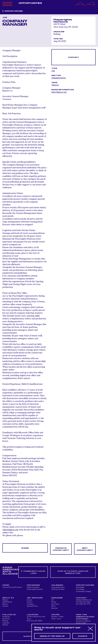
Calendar (57, 585)
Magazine (57, 598)
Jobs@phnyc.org (10, 530)
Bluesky (5, 621)
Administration (59, 78)
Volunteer (31, 604)
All (52, 600)
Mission (5, 600)
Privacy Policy (81, 623)
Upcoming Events (58, 587)
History (5, 604)
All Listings (80, 587)
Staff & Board (7, 602)
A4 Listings (80, 589)
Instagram (6, 617)
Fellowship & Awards (35, 589)
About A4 (8, 598)
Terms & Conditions (83, 621)
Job (53, 71)
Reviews (54, 608)
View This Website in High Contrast (85, 617)
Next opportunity (85, 549)
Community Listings (83, 591)
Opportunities (30, 3)
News (53, 606)
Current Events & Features (12, 587)
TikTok (5, 625)
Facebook (6, 619)
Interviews (55, 604)
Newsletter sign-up (52, 636)
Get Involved (35, 598)
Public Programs (33, 587)
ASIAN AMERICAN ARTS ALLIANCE (11, 571)
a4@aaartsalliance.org (84, 600)
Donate (30, 600)
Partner (30, 602)
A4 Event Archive (58, 589)
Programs (33, 585)
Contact (73, 57)
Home (6, 585)
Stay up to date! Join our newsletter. (73, 572)
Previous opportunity (61, 549)
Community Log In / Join (33, 572)
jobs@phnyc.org (59, 92)
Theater (55, 85)
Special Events (32, 606)
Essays (54, 602)
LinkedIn (6, 623)
